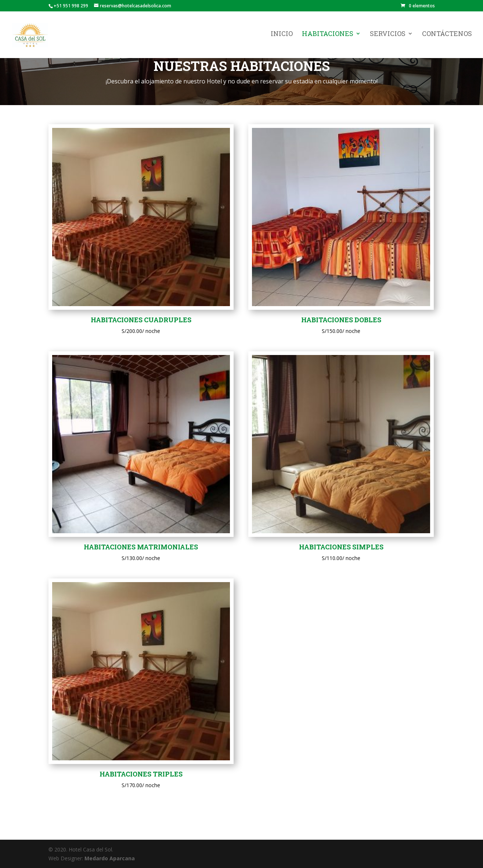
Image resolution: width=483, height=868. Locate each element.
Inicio (282, 37)
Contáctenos (447, 37)
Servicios (388, 37)
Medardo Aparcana (110, 858)
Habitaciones (328, 37)
